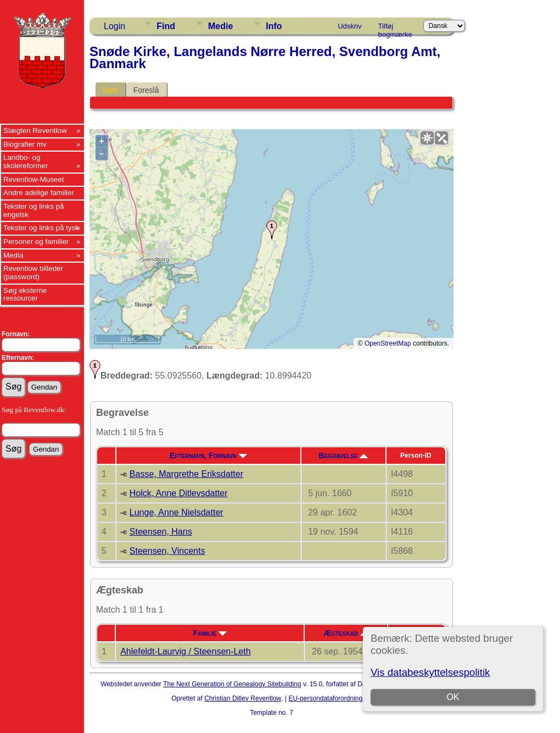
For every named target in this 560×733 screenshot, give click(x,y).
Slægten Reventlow (35, 131)
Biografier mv (25, 144)
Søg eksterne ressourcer (25, 295)
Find (166, 26)
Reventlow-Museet (33, 179)
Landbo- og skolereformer (26, 162)
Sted (110, 90)
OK (453, 697)
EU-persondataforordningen (329, 698)
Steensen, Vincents (167, 551)
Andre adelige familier (39, 193)
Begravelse (343, 456)
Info (274, 26)
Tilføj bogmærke (395, 28)
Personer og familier (36, 241)
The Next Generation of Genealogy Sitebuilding (232, 684)
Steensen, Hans (161, 532)
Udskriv (349, 26)
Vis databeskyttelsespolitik (430, 672)
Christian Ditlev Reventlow (243, 698)
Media (13, 255)
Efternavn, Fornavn (208, 456)
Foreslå (146, 90)
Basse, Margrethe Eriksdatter (186, 474)
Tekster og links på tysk (41, 228)
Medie (220, 26)
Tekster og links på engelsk (33, 210)
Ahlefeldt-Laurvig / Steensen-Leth (185, 651)
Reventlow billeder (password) (33, 273)
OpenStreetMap (388, 343)
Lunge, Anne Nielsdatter (177, 512)
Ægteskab (346, 633)
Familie (210, 633)
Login (114, 26)
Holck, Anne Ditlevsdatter (179, 493)
